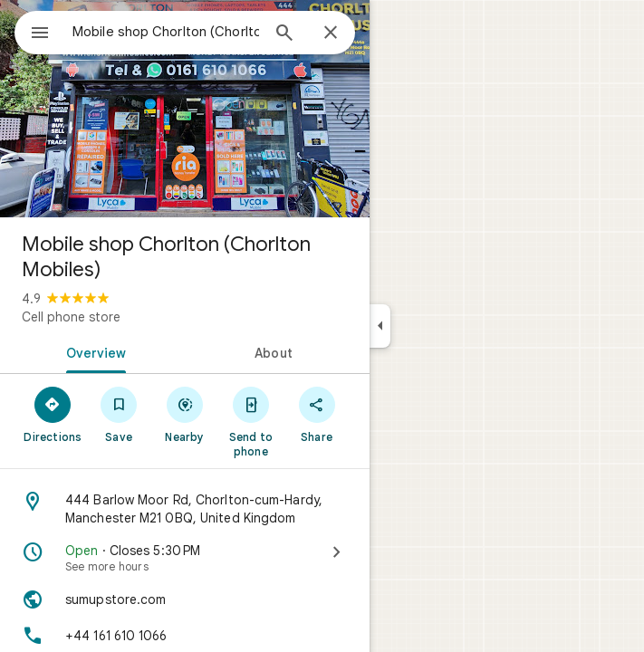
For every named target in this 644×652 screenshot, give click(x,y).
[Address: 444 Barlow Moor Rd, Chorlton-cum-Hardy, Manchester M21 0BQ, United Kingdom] (185, 509)
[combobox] (166, 32)
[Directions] (53, 414)
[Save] (119, 414)
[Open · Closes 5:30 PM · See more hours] (185, 558)
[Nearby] (185, 414)
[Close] (331, 34)
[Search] (284, 34)
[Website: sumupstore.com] (185, 599)
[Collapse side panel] (380, 326)
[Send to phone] (250, 421)
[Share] (317, 414)
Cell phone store (71, 317)
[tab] (92, 351)
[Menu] (40, 34)
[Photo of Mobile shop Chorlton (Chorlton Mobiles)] (185, 109)
